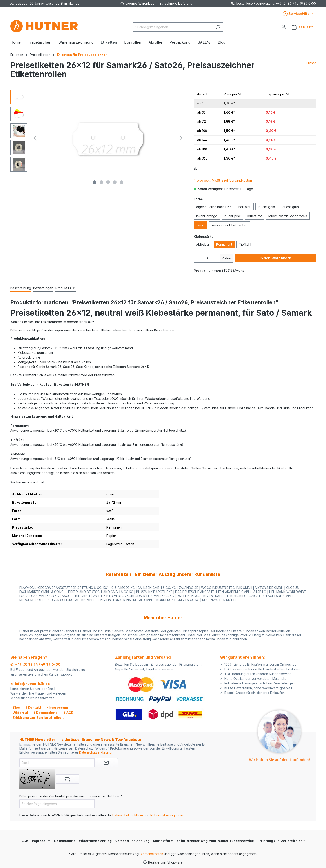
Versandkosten (152, 854)
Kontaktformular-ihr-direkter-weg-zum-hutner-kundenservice (203, 841)
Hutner (311, 63)
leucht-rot (255, 216)
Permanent (224, 244)
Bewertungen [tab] (43, 288)
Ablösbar (203, 244)
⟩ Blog (15, 707)
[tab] (21, 288)
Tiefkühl (245, 244)
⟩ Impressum (57, 707)
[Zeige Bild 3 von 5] (108, 182)
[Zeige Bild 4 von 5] (115, 182)
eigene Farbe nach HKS (214, 207)
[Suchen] (218, 27)
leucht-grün (290, 207)
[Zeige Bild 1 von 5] (95, 182)
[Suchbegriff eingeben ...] (173, 27)
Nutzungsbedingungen (167, 815)
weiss (201, 225)
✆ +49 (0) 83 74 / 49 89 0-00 (35, 664)
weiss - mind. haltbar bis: (229, 225)
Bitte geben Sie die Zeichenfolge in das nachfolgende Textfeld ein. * (71, 796)
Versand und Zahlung (132, 841)
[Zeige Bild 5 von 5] (122, 182)
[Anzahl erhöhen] (215, 258)
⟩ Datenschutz (46, 713)
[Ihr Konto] (284, 27)
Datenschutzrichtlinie (128, 815)
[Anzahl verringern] (198, 258)
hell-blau (245, 207)
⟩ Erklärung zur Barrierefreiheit (37, 718)
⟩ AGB (69, 713)
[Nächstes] (181, 138)
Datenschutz (65, 841)
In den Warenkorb (275, 258)
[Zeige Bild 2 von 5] (101, 182)
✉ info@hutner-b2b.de (30, 684)
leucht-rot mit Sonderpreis (288, 216)
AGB (25, 841)
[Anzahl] (207, 258)
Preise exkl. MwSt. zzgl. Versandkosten (223, 180)
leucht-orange (207, 216)
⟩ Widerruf (19, 713)
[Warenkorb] (302, 27)
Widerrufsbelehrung (95, 841)
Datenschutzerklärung (95, 752)
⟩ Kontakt (33, 707)
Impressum (41, 841)
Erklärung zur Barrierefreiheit (281, 841)
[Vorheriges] (35, 138)
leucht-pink (232, 216)
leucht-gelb (266, 207)
